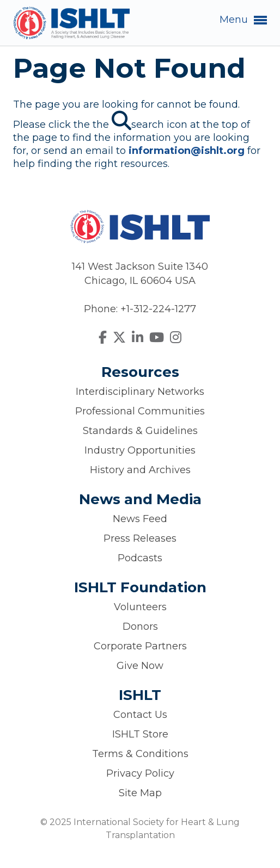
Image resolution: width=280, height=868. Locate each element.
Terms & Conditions (140, 754)
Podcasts (140, 558)
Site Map (140, 793)
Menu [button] (243, 20)
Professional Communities (140, 411)
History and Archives (140, 470)
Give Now (140, 666)
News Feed (140, 519)
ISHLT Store (140, 734)
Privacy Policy (140, 773)
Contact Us (140, 715)
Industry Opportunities (140, 450)
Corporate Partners (140, 646)
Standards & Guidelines (140, 431)
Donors (140, 627)
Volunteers (140, 607)
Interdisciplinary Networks (140, 392)
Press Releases (140, 538)
